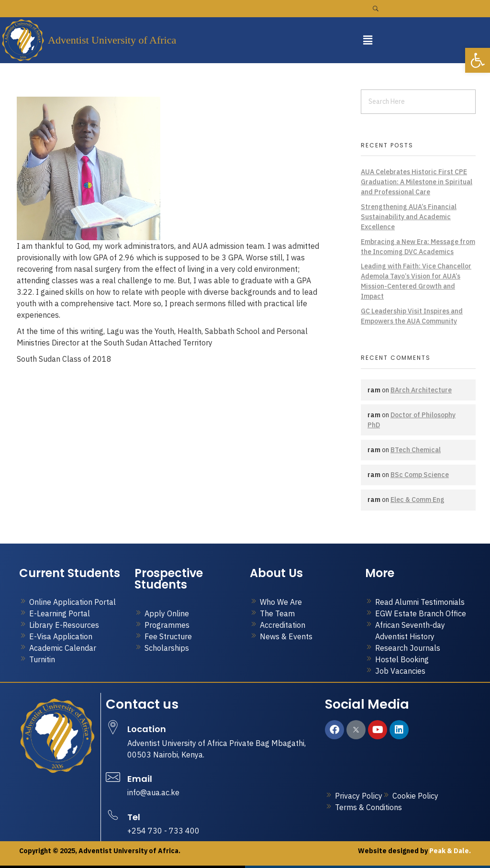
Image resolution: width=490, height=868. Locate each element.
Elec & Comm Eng (418, 500)
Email (140, 779)
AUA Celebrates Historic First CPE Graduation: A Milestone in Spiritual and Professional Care (417, 182)
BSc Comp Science (420, 475)
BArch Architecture (421, 390)
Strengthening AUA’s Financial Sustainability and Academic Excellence (409, 217)
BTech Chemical (416, 450)
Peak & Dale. (449, 851)
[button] (367, 40)
